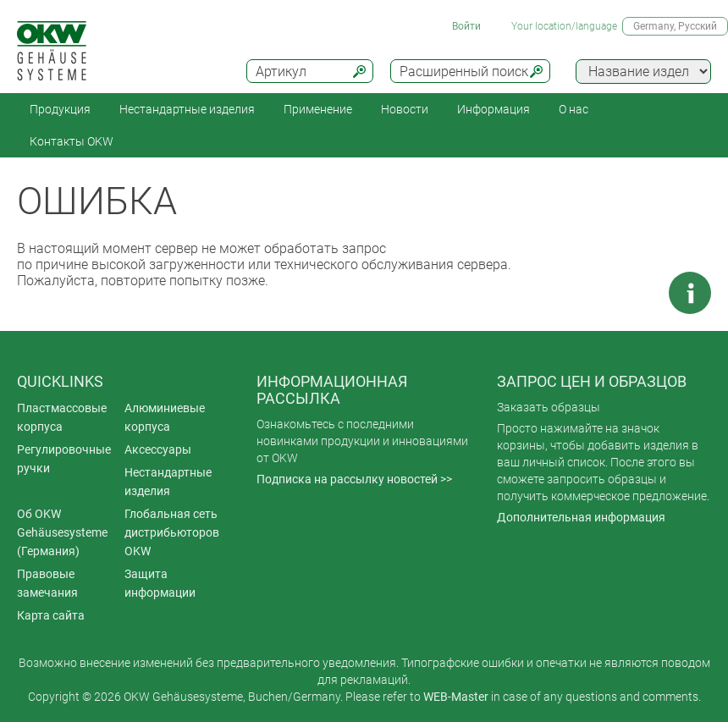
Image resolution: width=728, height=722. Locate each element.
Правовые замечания (47, 583)
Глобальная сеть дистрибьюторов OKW (172, 532)
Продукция (60, 109)
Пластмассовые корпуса (62, 417)
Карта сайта (51, 615)
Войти (466, 26)
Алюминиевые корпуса (165, 417)
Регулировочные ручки (64, 459)
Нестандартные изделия (187, 109)
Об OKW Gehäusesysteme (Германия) (62, 532)
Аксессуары (158, 449)
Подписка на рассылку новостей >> (354, 479)
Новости (405, 109)
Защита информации (160, 583)
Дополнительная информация (581, 517)
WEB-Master (456, 697)
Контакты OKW (72, 141)
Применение (318, 109)
